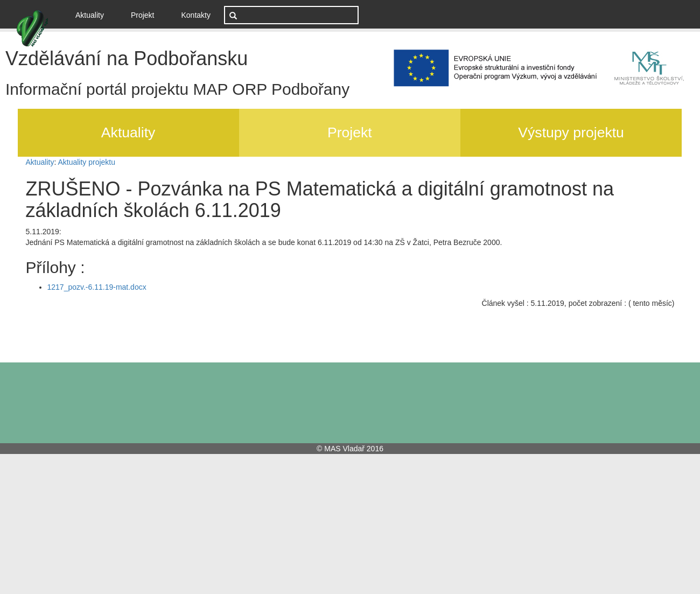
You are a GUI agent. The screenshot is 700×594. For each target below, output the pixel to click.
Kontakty (196, 15)
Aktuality (94, 14)
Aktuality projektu (86, 162)
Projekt (143, 15)
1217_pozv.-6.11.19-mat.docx (97, 287)
